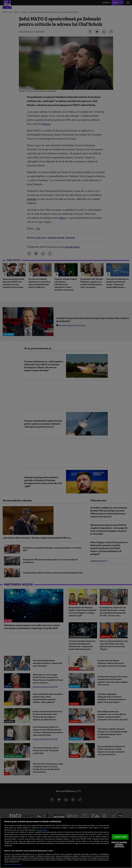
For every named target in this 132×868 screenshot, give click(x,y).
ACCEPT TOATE (120, 837)
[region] (66, 843)
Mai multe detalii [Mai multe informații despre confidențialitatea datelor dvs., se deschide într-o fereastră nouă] (41, 830)
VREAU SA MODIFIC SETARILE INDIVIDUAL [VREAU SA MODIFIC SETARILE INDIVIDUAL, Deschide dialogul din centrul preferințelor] (119, 844)
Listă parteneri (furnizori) (13, 864)
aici (70, 839)
